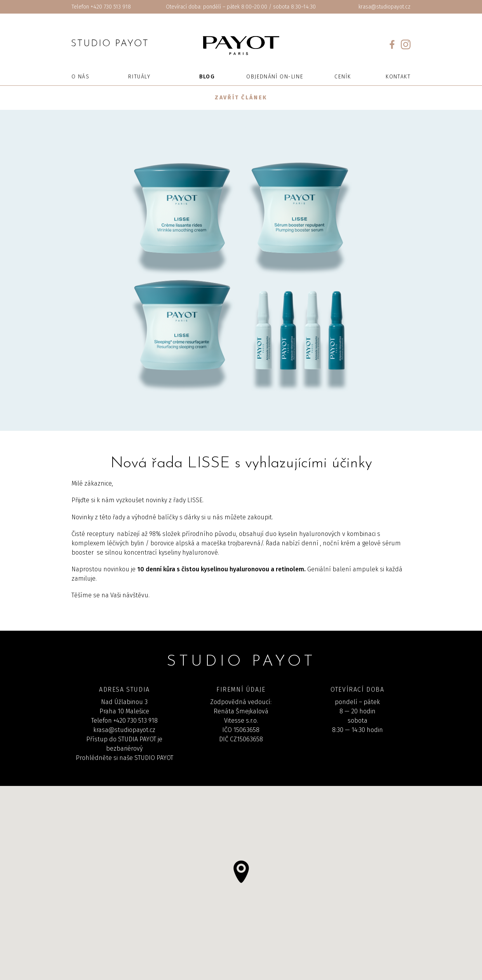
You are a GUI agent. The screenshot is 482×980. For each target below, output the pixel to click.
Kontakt (398, 77)
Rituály (139, 77)
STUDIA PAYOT (137, 739)
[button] (241, 872)
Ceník (343, 77)
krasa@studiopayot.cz (385, 7)
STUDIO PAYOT (154, 758)
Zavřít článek (241, 98)
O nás (80, 77)
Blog (207, 77)
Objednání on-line (275, 77)
